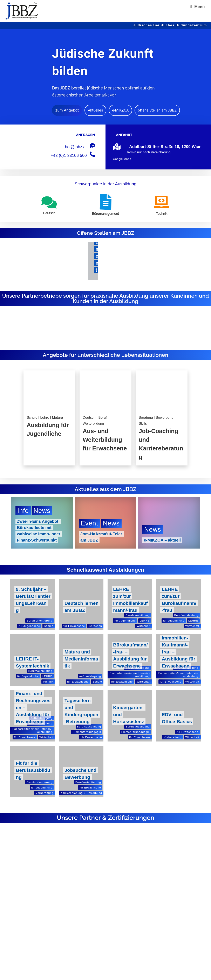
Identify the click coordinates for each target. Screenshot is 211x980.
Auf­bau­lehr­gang (90, 676)
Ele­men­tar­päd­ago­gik (87, 732)
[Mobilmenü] (198, 7)
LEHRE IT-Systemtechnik (31, 659)
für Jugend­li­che (29, 626)
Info (23, 511)
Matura (58, 418)
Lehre (45, 418)
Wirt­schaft (144, 626)
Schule (32, 418)
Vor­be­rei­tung (172, 737)
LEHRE (145, 621)
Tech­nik (48, 682)
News (42, 511)
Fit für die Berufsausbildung (33, 770)
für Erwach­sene (74, 626)
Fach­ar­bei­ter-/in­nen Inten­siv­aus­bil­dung (130, 675)
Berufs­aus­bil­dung (138, 615)
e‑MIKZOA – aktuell (163, 540)
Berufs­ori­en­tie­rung (40, 621)
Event (89, 523)
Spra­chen (95, 626)
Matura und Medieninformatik (81, 659)
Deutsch (90, 418)
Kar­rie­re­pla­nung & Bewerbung (81, 793)
